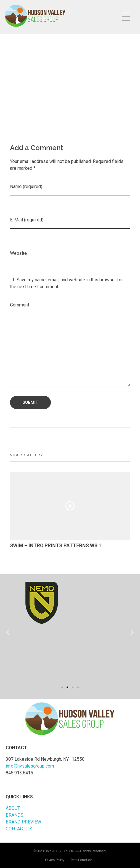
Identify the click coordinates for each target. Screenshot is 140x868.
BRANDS (15, 815)
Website (18, 253)
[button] (62, 687)
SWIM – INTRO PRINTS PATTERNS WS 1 (56, 546)
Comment (20, 305)
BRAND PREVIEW (23, 822)
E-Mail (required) (27, 220)
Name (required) (26, 186)
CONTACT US (19, 829)
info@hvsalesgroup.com (30, 766)
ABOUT (13, 808)
